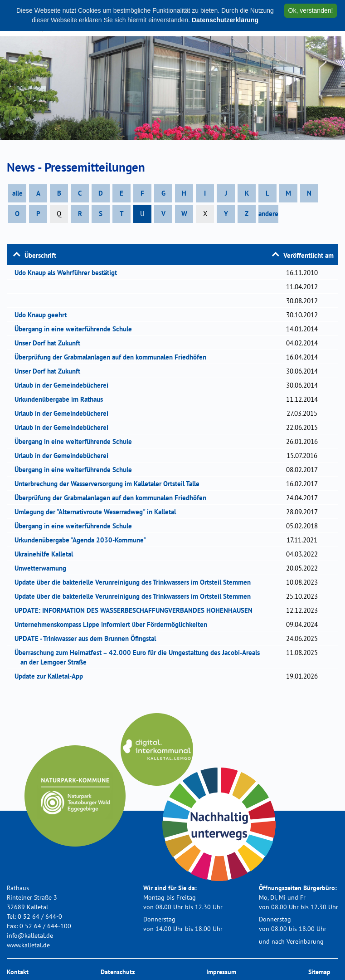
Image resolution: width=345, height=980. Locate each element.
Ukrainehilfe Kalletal (47, 554)
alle (17, 193)
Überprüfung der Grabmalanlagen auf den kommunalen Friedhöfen (113, 357)
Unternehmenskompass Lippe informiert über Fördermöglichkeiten (114, 624)
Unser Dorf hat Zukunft (50, 343)
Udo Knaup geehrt (44, 315)
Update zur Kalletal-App (52, 676)
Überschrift (40, 255)
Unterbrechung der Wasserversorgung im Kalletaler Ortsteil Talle (110, 484)
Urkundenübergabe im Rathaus (62, 399)
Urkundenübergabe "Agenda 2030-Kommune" (83, 540)
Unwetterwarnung (43, 568)
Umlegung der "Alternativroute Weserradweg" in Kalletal (98, 512)
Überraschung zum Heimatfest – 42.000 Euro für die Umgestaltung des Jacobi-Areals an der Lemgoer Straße (140, 657)
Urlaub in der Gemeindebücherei (64, 385)
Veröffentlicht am (309, 255)
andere (268, 214)
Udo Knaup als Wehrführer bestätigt (69, 273)
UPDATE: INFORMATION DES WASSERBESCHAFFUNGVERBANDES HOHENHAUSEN (136, 610)
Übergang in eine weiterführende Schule (76, 329)
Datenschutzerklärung (225, 20)
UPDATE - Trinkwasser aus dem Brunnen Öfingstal (88, 638)
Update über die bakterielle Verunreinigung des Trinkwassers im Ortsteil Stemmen (136, 582)
